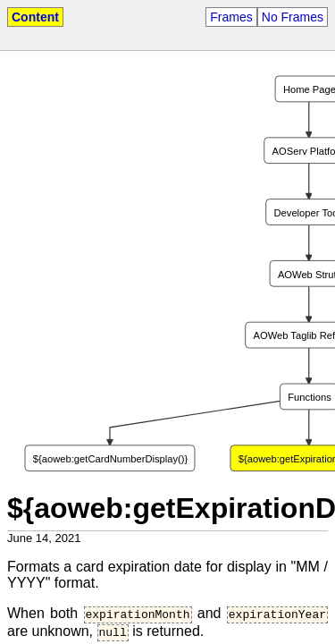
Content (35, 17)
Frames (231, 17)
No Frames (293, 17)
